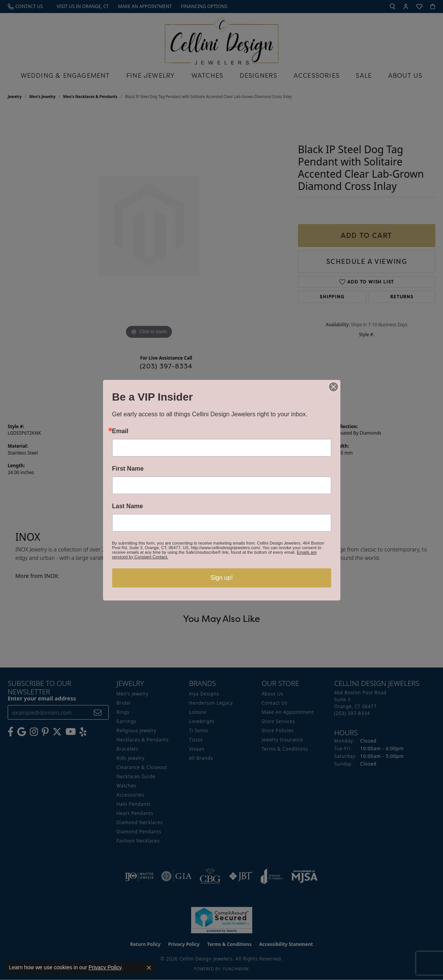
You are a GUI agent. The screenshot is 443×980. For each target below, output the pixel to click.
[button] (392, 7)
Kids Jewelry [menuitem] (130, 758)
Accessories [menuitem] (130, 795)
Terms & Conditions (285, 749)
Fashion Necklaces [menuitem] (138, 841)
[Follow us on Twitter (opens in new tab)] (57, 732)
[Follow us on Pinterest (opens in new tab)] (45, 732)
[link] (25, 7)
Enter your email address (42, 698)
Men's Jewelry (43, 97)
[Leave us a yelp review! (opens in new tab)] (83, 732)
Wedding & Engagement (65, 75)
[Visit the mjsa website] (304, 876)
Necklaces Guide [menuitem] (136, 776)
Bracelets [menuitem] (127, 749)
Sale (364, 75)
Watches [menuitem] (126, 786)
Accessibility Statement (286, 944)
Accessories (317, 75)
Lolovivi (198, 712)
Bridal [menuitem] (123, 703)
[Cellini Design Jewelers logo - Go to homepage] (222, 39)
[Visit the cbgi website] (210, 876)
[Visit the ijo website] (139, 876)
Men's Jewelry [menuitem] (132, 694)
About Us (405, 75)
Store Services (278, 721)
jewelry (15, 97)
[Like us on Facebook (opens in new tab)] (11, 732)
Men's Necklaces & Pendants (90, 97)
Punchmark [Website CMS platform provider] (236, 969)
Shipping (332, 297)
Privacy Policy (184, 944)
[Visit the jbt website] (241, 876)
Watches (207, 75)
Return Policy (145, 944)
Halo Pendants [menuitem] (134, 804)
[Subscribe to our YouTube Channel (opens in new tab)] (71, 732)
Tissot (196, 740)
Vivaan (197, 749)
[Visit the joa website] (272, 876)
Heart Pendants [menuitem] (135, 813)
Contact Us (274, 703)
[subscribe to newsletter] (98, 713)
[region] (149, 226)
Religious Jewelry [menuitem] (136, 731)
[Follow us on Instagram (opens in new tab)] (34, 732)
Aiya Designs (204, 694)
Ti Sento (199, 731)
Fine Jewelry (151, 75)
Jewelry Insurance (282, 740)
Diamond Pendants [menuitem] (139, 832)
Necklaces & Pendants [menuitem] (142, 740)
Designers (259, 75)
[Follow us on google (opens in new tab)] (22, 732)
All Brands (201, 758)
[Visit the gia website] (177, 876)
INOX (231, 433)
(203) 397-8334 (166, 366)
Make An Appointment (288, 712)
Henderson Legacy (211, 703)
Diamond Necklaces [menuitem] (140, 822)
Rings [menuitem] (123, 712)
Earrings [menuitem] (126, 721)
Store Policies (278, 731)
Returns (402, 297)
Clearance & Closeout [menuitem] (142, 767)
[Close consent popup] (149, 968)
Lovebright (202, 721)
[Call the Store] (352, 713)
